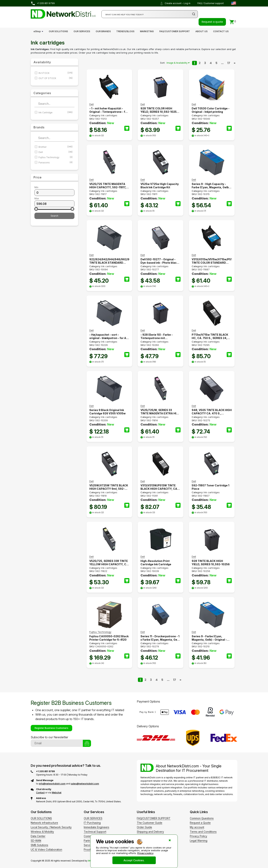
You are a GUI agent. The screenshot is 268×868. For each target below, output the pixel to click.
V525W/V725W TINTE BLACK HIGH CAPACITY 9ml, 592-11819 (109, 487)
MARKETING (147, 31)
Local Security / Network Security (51, 827)
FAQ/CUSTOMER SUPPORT (175, 31)
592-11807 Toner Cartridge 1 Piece (210, 487)
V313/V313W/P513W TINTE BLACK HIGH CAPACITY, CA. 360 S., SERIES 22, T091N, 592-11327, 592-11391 (159, 487)
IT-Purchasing (92, 823)
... (222, 63)
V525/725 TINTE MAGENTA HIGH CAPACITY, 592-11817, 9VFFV (108, 186)
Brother (56, 147)
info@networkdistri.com (52, 784)
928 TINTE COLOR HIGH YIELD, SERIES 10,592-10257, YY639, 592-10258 (160, 110)
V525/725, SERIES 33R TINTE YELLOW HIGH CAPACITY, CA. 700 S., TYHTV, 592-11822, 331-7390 (109, 563)
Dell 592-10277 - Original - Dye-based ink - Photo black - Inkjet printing (160, 261)
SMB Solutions (39, 845)
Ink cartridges (109, 115)
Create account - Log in (175, 4)
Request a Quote (200, 823)
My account (197, 827)
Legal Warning (199, 841)
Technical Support (95, 832)
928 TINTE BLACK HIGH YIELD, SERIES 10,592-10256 (211, 563)
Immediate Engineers (96, 827)
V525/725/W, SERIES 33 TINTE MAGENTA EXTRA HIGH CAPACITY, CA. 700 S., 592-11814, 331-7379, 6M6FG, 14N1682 (160, 412)
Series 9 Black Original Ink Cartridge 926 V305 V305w (107, 412)
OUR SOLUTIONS (58, 31)
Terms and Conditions (203, 832)
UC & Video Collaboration (46, 849)
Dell (56, 152)
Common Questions (202, 818)
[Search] (150, 14)
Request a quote (212, 22)
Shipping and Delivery (150, 832)
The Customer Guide (150, 823)
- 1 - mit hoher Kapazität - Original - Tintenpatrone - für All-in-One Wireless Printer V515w (109, 110)
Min (36, 187)
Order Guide (144, 827)
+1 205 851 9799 (43, 3)
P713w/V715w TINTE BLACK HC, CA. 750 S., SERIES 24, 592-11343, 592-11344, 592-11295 (210, 336)
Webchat (57, 793)
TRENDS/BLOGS (125, 31)
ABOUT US (201, 31)
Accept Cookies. (134, 860)
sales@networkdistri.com (85, 784)
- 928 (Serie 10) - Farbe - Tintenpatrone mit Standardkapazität (157, 336)
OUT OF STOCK (56, 78)
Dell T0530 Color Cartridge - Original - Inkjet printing (211, 110)
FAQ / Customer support (211, 3)
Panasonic (56, 163)
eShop (37, 31)
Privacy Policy (198, 836)
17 (229, 63)
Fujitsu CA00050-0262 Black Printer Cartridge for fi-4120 (109, 638)
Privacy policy (145, 853)
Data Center (38, 836)
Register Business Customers (51, 728)
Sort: (163, 63)
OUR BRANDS (103, 31)
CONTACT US (221, 31)
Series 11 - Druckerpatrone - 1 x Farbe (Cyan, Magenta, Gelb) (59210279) (161, 638)
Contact (40, 793)
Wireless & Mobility (42, 832)
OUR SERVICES (82, 31)
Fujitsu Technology (56, 157)
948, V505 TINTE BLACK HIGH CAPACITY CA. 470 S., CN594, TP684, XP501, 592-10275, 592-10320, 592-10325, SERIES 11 (212, 412)
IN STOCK (56, 73)
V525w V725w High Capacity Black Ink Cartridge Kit (160, 186)
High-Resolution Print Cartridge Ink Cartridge (156, 563)
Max (37, 198)
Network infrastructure (44, 823)
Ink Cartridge (56, 112)
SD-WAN (36, 841)
